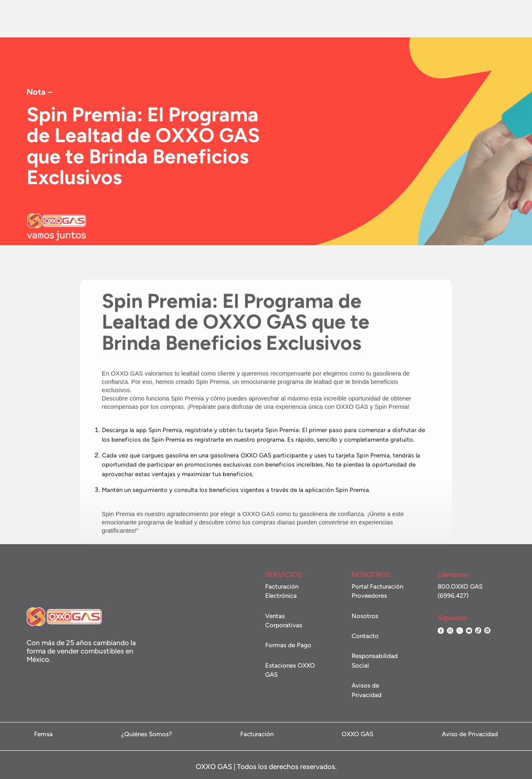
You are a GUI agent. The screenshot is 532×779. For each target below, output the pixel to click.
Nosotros (103, 19)
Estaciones (187, 19)
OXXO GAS (357, 735)
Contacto (337, 19)
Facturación (390, 19)
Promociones (230, 19)
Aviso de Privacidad (470, 735)
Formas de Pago (288, 645)
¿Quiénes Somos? (147, 735)
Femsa (43, 735)
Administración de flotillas (474, 18)
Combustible (144, 19)
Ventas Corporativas (286, 19)
